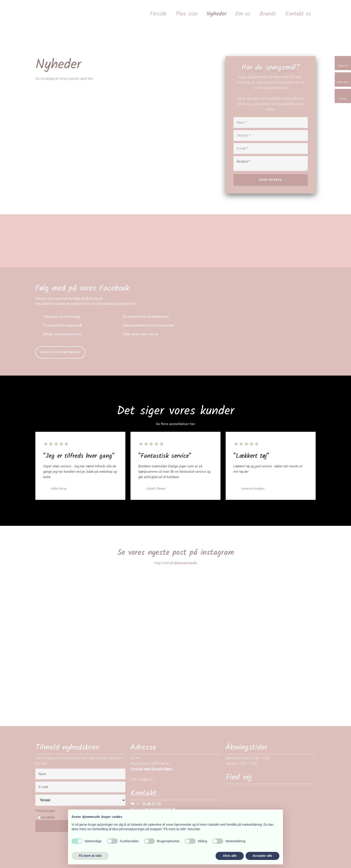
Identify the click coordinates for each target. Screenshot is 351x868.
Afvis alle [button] (230, 856)
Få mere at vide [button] (90, 856)
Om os (243, 14)
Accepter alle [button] (262, 856)
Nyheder (216, 14)
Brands (268, 14)
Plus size (187, 14)
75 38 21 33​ (151, 804)
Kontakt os (298, 14)
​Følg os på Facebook (60, 352)
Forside (158, 14)
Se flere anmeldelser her (175, 424)
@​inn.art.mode (185, 563)
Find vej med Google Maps (151, 769)
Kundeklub (48, 817)
